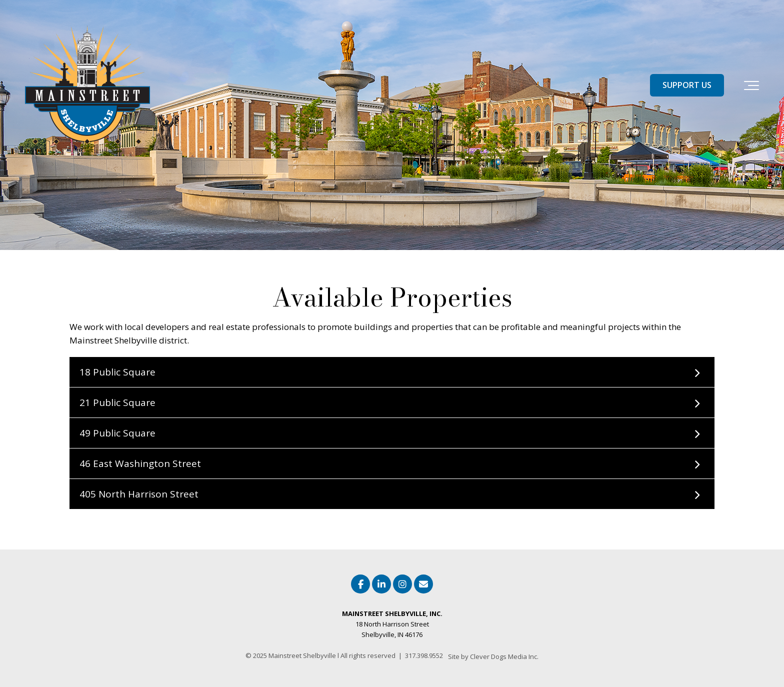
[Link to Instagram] (402, 584)
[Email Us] (423, 584)
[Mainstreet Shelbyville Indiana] (87, 85)
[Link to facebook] (360, 584)
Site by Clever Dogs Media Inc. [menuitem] (493, 656)
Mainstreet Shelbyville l (304, 655)
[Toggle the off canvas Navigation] (751, 85)
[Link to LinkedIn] (381, 584)
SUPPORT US (687, 85)
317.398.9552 (424, 655)
